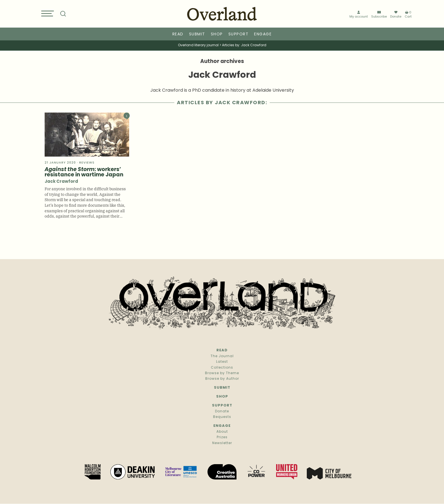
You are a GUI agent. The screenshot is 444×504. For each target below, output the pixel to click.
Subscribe (379, 15)
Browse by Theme (222, 373)
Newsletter (222, 443)
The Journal (222, 356)
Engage (263, 34)
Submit (197, 34)
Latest (222, 362)
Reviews (87, 163)
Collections (222, 368)
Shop (217, 34)
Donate (396, 14)
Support (239, 34)
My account (359, 15)
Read (178, 34)
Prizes (222, 437)
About (222, 432)
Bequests (222, 417)
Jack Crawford (61, 182)
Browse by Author (222, 379)
